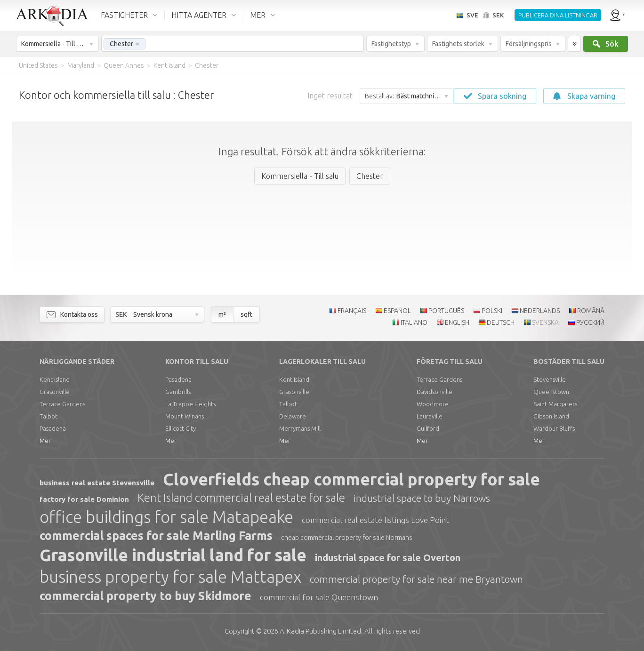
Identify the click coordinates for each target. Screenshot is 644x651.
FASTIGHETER (124, 15)
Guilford (428, 428)
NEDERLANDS (540, 311)
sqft (246, 314)
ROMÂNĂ (591, 311)
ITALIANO (414, 322)
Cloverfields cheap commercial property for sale (351, 479)
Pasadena (53, 428)
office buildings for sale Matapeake (166, 517)
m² (222, 314)
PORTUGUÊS (446, 311)
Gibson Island (551, 416)
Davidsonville (435, 392)
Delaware (293, 416)
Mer (45, 441)
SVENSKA (545, 322)
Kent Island (55, 379)
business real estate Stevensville (97, 483)
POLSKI (492, 311)
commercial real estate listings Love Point (375, 520)
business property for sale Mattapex (170, 577)
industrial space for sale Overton (388, 558)
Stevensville (550, 379)
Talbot (48, 416)
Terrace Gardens (62, 404)
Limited (320, 631)
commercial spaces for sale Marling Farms (156, 536)
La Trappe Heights (190, 404)
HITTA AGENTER (199, 15)
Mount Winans (185, 416)
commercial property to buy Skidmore (145, 596)
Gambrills (178, 392)
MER (258, 15)
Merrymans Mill (300, 428)
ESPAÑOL (397, 311)
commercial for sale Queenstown (319, 597)
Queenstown (551, 392)
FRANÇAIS (352, 311)
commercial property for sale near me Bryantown (416, 579)
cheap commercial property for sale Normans (347, 538)
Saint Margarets (555, 404)
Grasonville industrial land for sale (173, 555)
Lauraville (430, 416)
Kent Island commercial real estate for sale (241, 498)
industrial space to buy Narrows (422, 498)
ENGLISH (457, 322)
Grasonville (55, 392)
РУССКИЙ (590, 322)
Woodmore (433, 404)
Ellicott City (181, 428)
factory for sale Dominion (84, 499)
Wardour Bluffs (554, 428)
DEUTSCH (501, 322)
